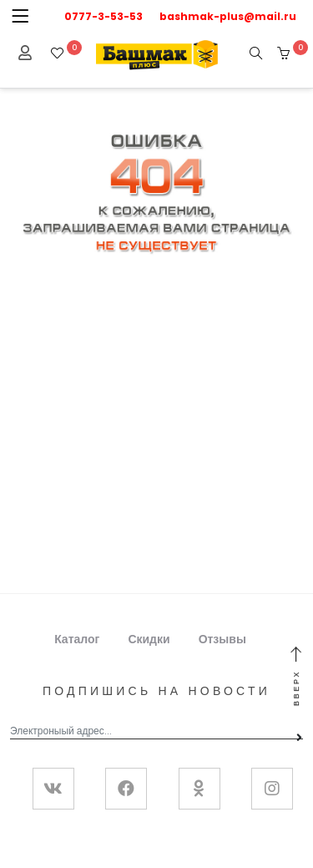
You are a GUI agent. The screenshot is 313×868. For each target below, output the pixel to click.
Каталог (77, 639)
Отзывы (222, 639)
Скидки (149, 639)
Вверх (296, 677)
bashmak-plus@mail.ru (228, 16)
